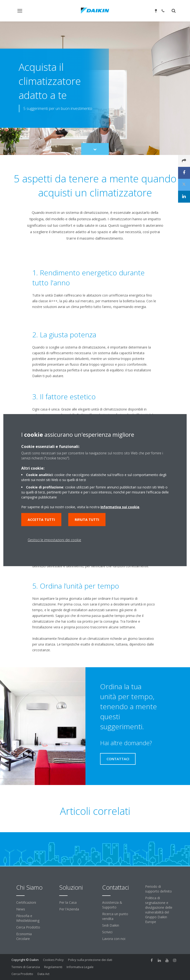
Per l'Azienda (69, 909)
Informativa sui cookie (120, 507)
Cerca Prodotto (28, 927)
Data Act (43, 974)
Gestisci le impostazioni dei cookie (54, 540)
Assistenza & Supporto (112, 905)
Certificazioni (26, 902)
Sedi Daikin (111, 925)
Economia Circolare (24, 936)
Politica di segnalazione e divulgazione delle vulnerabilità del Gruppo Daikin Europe (159, 910)
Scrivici (107, 932)
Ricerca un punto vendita (115, 916)
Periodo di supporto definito (158, 889)
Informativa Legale (80, 967)
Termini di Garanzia (26, 967)
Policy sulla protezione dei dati (90, 960)
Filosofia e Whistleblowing (28, 918)
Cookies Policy (53, 960)
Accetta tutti (41, 520)
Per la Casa (68, 902)
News (21, 909)
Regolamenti (53, 967)
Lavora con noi (114, 939)
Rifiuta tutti (87, 520)
